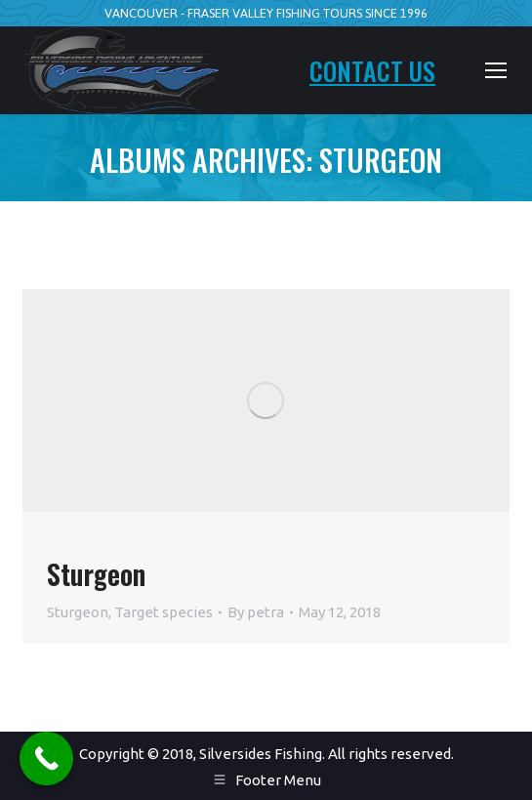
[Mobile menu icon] (496, 70)
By (256, 612)
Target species (164, 612)
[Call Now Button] (46, 758)
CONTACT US (372, 71)
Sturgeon (96, 574)
